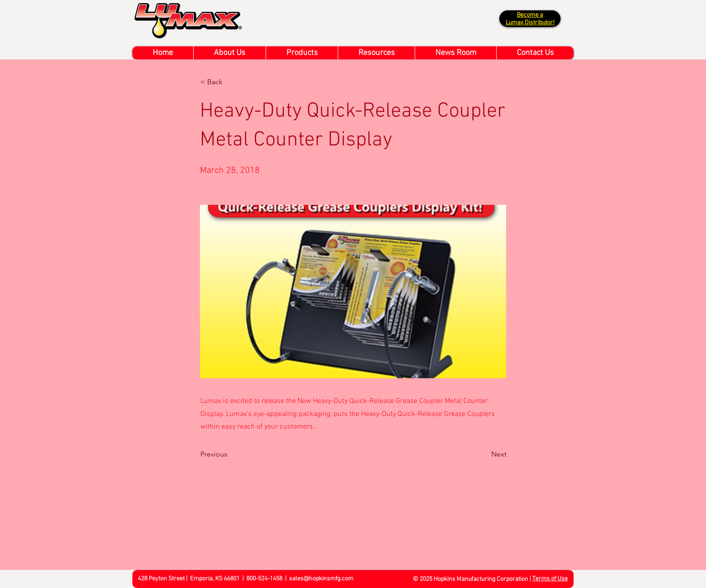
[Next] (484, 454)
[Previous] (230, 454)
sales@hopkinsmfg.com (321, 579)
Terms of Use (550, 579)
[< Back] (230, 82)
